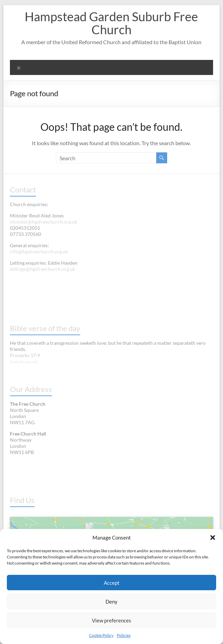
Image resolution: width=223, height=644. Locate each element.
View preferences (111, 620)
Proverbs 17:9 (25, 355)
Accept (112, 583)
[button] (213, 538)
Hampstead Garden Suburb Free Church (111, 23)
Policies (124, 635)
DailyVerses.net (24, 362)
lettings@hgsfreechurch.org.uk (42, 269)
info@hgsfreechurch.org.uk (39, 251)
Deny (111, 602)
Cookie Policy (101, 635)
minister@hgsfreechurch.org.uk (44, 222)
